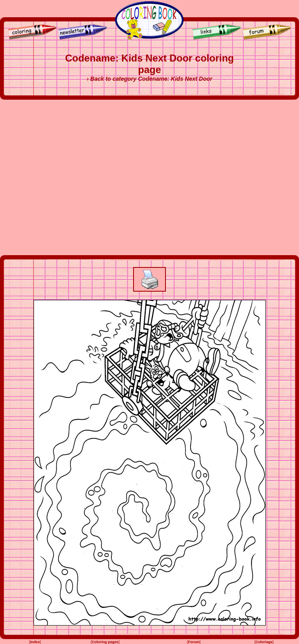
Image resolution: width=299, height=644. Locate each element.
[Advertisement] (77, 177)
